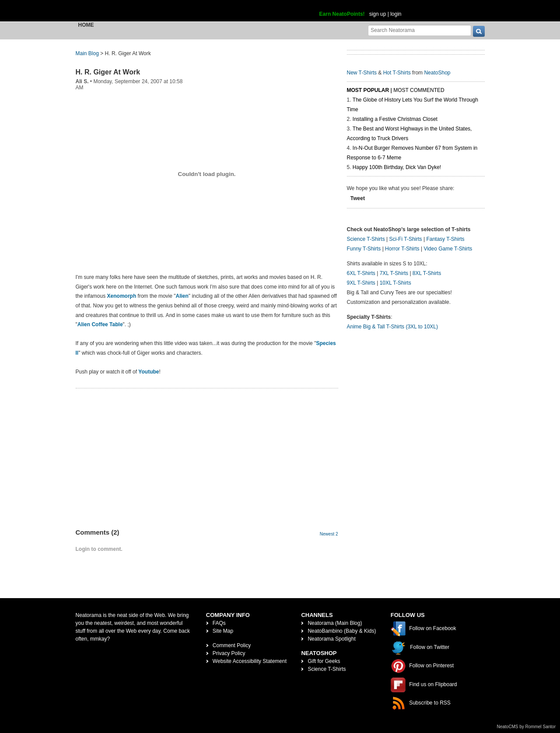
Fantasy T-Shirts (445, 239)
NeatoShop (437, 73)
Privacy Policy (229, 653)
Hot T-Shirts (397, 73)
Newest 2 (329, 534)
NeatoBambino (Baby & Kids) (342, 631)
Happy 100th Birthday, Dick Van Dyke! (397, 167)
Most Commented (419, 90)
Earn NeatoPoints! (342, 14)
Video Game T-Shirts (448, 249)
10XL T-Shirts (395, 283)
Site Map (223, 631)
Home (86, 25)
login (396, 14)
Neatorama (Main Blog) (335, 623)
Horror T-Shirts (402, 249)
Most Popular (368, 90)
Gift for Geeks (324, 661)
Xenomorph (122, 296)
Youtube (149, 372)
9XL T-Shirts (361, 283)
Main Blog (87, 53)
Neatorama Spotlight (331, 639)
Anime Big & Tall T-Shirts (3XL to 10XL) (393, 327)
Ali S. (82, 81)
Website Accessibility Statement (250, 661)
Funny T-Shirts (364, 249)
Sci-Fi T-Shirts (405, 239)
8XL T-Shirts (427, 273)
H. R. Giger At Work (108, 72)
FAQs (219, 623)
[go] (479, 31)
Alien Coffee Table (100, 324)
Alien (182, 296)
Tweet (358, 198)
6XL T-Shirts (361, 273)
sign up (378, 14)
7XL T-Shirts (394, 273)
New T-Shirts (362, 73)
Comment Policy (232, 645)
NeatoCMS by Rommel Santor (527, 727)
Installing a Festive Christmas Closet (395, 119)
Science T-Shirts (366, 239)
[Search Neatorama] (420, 30)
